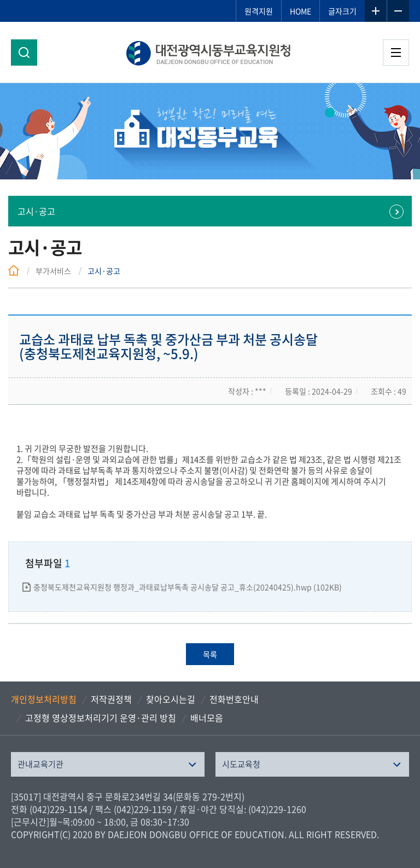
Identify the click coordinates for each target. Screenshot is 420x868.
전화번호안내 (234, 699)
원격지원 (259, 11)
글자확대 (376, 11)
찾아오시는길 (171, 699)
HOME (301, 11)
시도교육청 (241, 764)
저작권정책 (111, 699)
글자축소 (398, 11)
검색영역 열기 (24, 53)
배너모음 (207, 718)
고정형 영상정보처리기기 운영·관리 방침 (101, 718)
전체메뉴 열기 (396, 53)
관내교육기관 (40, 764)
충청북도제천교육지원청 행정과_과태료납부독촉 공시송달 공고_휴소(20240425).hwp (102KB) (188, 587)
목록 (210, 654)
